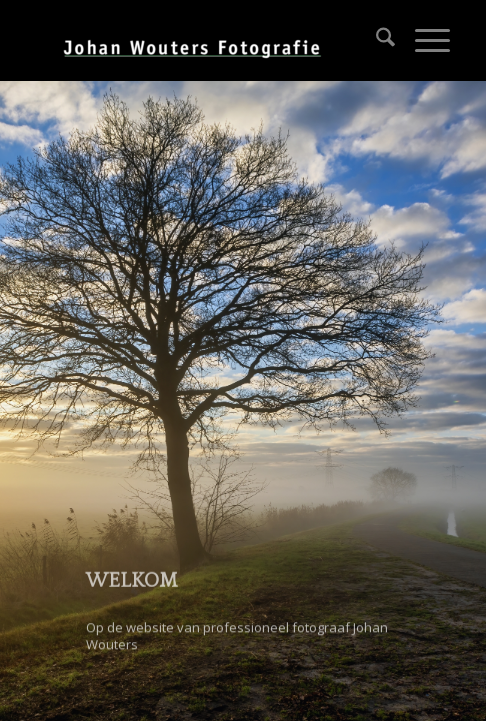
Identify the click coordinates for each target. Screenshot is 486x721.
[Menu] (422, 40)
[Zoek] (375, 40)
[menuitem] (375, 40)
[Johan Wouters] (201, 40)
